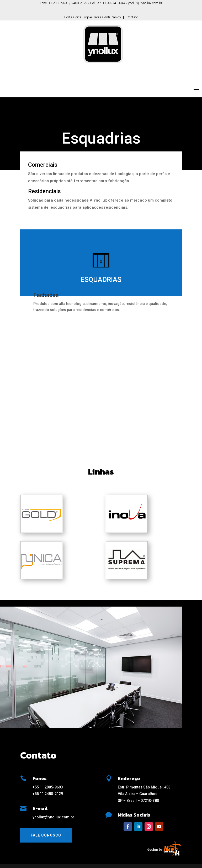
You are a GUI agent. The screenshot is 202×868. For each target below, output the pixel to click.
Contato (132, 17)
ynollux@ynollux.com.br (53, 817)
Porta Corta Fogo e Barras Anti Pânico (92, 17)
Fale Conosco (46, 835)
